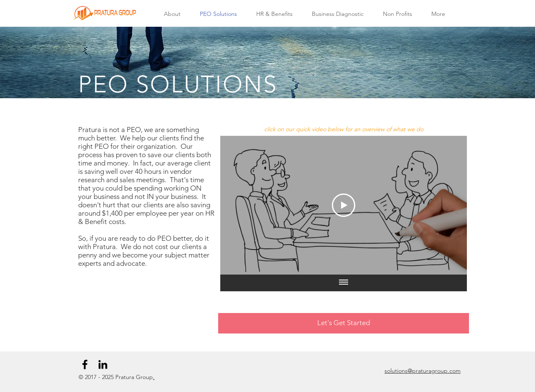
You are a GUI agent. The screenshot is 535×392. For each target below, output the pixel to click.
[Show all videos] (344, 283)
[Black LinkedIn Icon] (103, 364)
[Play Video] (344, 205)
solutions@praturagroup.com (423, 371)
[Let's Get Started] (344, 323)
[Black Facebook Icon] (85, 364)
